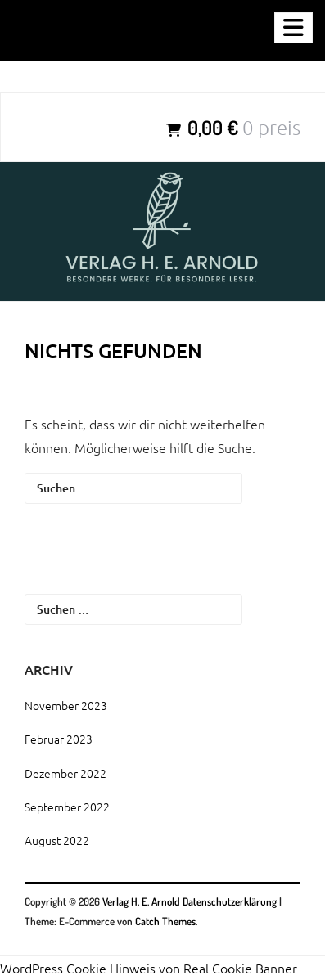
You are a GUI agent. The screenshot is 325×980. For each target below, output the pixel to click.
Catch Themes (165, 921)
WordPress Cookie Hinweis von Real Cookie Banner (149, 968)
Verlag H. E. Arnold (142, 901)
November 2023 (66, 705)
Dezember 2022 (65, 773)
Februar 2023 (59, 739)
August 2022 (57, 840)
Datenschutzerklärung (230, 901)
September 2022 (67, 807)
